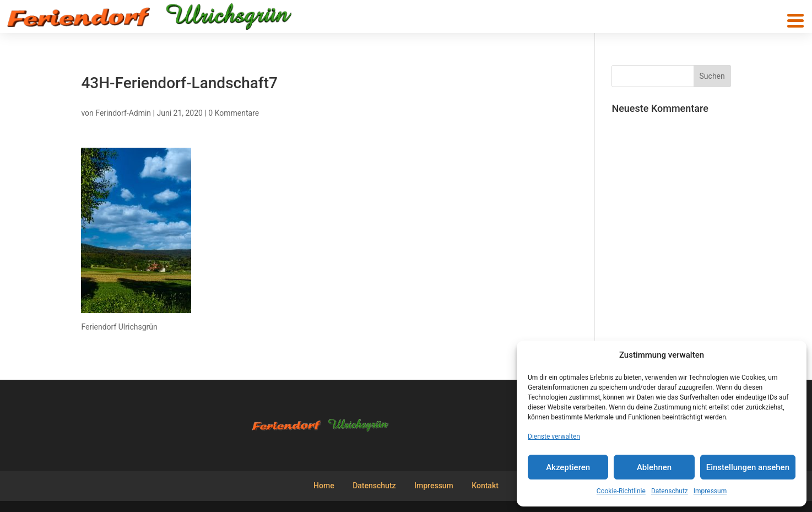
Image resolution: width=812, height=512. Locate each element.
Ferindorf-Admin (123, 113)
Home (324, 486)
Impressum (710, 491)
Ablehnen (654, 467)
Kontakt (485, 486)
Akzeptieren (568, 467)
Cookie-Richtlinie (621, 491)
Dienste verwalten (554, 436)
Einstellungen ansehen (748, 467)
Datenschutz (670, 491)
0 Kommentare (234, 113)
